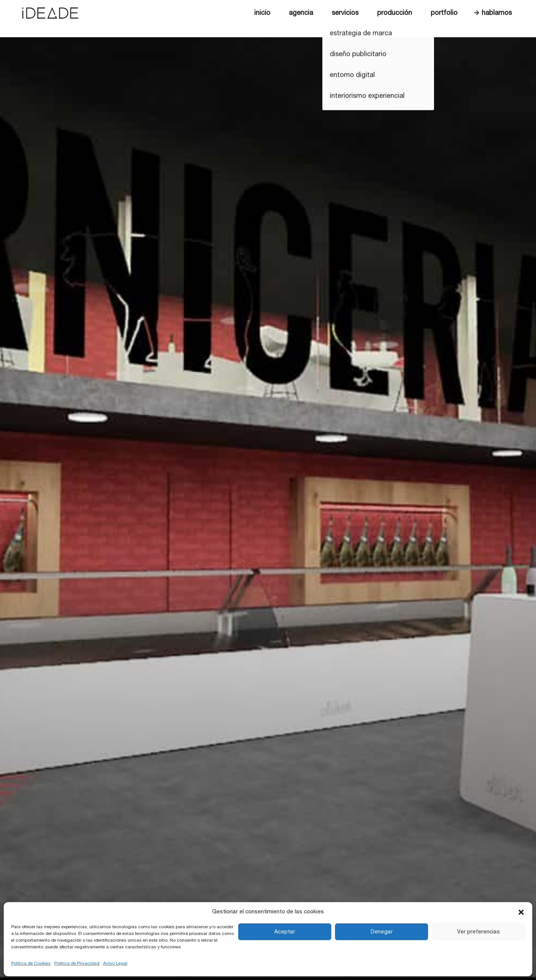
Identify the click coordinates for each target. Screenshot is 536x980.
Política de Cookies (31, 963)
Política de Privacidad (77, 963)
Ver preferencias (478, 932)
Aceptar (285, 932)
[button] (521, 912)
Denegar (382, 932)
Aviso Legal (115, 963)
